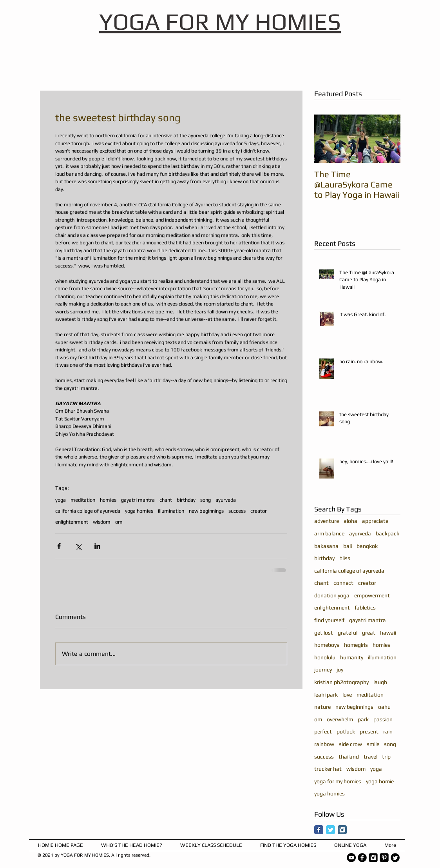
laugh (380, 682)
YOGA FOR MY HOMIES (220, 21)
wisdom (102, 522)
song (206, 500)
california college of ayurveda (88, 511)
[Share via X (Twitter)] (78, 546)
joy (340, 670)
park (363, 719)
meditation (83, 500)
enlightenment (72, 522)
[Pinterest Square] (384, 858)
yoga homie (380, 781)
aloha (350, 521)
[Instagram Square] (373, 858)
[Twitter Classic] (330, 830)
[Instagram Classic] (342, 830)
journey (323, 670)
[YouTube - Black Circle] (351, 858)
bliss (345, 558)
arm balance (329, 533)
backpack (387, 533)
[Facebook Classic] (319, 830)
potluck (346, 732)
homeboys (327, 645)
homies (108, 500)
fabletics (365, 608)
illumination (171, 511)
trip (386, 757)
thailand (349, 757)
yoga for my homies (338, 781)
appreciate (375, 521)
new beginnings (206, 511)
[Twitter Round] (395, 858)
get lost (324, 633)
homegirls (356, 645)
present (369, 732)
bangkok (367, 546)
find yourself (329, 620)
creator (259, 511)
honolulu (325, 657)
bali (348, 546)
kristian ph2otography (341, 682)
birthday (186, 500)
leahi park (326, 695)
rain (388, 732)
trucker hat (328, 769)
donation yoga (332, 595)
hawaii (388, 633)
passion (383, 719)
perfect (323, 732)
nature (322, 707)
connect (343, 583)
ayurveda (226, 500)
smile (373, 744)
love (347, 695)
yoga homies (139, 511)
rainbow (324, 744)
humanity (352, 657)
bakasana (326, 546)
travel (370, 757)
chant (166, 500)
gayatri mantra (138, 500)
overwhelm (340, 719)
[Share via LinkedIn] (97, 546)
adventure (327, 521)
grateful (348, 633)
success (237, 511)
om (119, 522)
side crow (350, 744)
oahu (384, 707)
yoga (61, 500)
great (369, 633)
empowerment (372, 595)
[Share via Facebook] (59, 546)
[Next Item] (388, 139)
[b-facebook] (362, 858)
